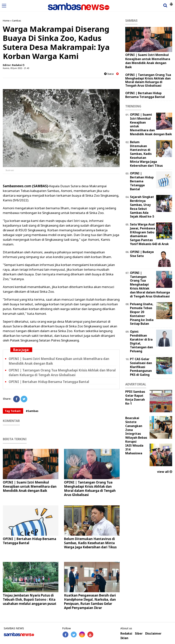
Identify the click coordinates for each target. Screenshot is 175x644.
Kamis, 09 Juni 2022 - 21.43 (16, 68)
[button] (171, 3)
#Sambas (32, 411)
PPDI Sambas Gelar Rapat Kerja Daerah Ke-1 (135, 397)
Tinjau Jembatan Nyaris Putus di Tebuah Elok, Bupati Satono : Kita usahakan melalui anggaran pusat (30, 599)
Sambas (17, 21)
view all (165, 472)
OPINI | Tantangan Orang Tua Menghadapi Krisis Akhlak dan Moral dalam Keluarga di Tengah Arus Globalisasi (90, 489)
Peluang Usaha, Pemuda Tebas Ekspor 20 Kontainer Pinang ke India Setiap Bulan (142, 314)
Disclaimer (153, 634)
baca (109, 74)
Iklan (124, 638)
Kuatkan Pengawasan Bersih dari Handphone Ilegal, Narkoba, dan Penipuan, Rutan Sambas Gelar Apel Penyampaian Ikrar (90, 602)
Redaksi (126, 634)
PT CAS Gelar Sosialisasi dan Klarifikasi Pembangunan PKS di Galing (141, 367)
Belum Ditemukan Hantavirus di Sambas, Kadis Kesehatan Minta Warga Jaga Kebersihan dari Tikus (90, 543)
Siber (139, 634)
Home (6, 21)
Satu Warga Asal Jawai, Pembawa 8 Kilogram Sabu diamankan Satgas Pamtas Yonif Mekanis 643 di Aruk (149, 234)
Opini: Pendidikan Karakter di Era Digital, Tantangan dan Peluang (141, 341)
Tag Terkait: (13, 411)
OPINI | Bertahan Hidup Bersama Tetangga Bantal (49, 382)
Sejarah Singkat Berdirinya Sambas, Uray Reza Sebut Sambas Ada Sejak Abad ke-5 (142, 207)
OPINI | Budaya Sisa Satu (142, 254)
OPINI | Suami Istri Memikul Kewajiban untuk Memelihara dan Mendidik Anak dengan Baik (30, 486)
